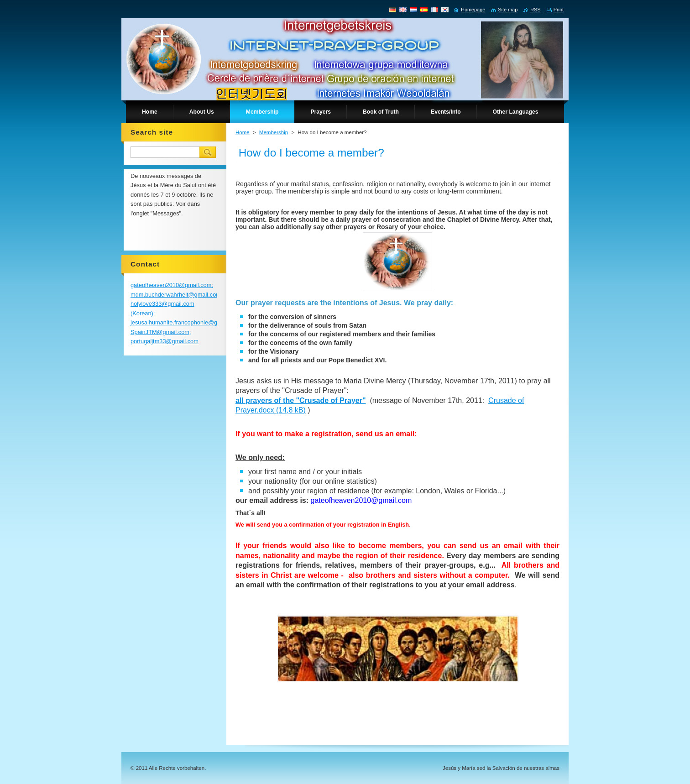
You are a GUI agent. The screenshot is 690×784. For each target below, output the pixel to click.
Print (559, 10)
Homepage (473, 10)
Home (243, 132)
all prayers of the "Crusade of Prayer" (301, 400)
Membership (274, 132)
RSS (535, 10)
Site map (508, 10)
